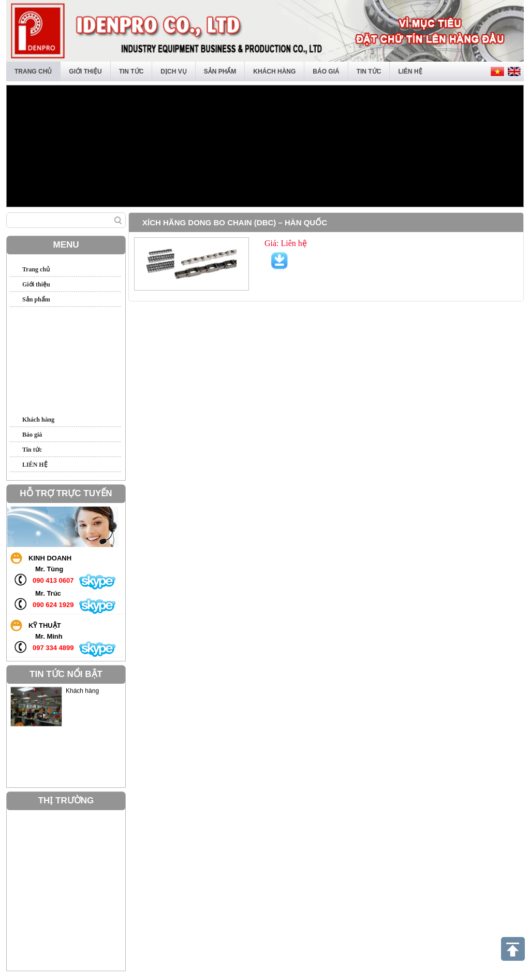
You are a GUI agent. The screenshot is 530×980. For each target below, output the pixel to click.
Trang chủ (33, 71)
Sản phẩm (220, 71)
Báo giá (326, 71)
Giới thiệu (85, 71)
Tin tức (131, 71)
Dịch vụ (173, 71)
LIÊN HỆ (410, 71)
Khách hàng (274, 71)
